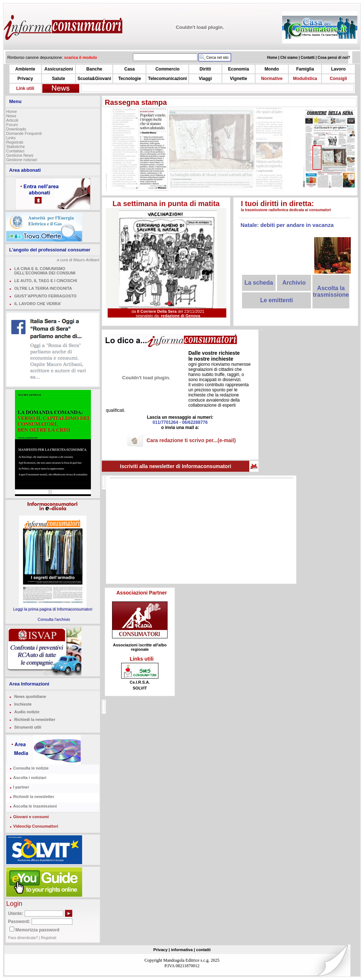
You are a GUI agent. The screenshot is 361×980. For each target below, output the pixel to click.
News (11, 116)
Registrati (15, 142)
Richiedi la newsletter (35, 719)
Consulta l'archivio (54, 619)
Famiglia (305, 69)
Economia (239, 69)
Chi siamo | (291, 58)
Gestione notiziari (22, 160)
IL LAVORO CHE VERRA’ (38, 304)
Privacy (25, 79)
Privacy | (162, 950)
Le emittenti (277, 300)
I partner (21, 787)
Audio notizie (27, 712)
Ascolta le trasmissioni (35, 806)
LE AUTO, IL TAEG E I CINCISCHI (46, 281)
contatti (203, 950)
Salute (58, 79)
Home (11, 111)
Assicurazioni (58, 69)
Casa (130, 69)
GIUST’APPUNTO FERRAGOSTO (45, 296)
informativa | (183, 950)
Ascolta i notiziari (30, 778)
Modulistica (305, 79)
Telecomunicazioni (167, 79)
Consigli (338, 79)
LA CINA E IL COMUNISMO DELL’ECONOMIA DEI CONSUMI (45, 271)
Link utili (25, 88)
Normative (272, 79)
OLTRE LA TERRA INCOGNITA (43, 288)
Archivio (294, 283)
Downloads (16, 129)
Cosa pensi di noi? (334, 58)
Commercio (168, 69)
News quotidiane (30, 696)
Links (11, 138)
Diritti (205, 69)
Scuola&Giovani (94, 79)
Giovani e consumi (31, 817)
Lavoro (338, 69)
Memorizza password (37, 930)
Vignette (239, 79)
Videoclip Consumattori (36, 826)
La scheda (259, 283)
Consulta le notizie (31, 768)
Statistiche (16, 147)
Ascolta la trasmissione (331, 291)
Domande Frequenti (24, 133)
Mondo (272, 69)
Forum (12, 125)
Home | (274, 58)
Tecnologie (130, 79)
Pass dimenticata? (23, 938)
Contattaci (15, 151)
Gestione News (20, 155)
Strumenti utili (28, 727)
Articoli (12, 120)
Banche (94, 69)
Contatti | (309, 58)
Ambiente (25, 69)
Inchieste (23, 704)
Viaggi (205, 79)
